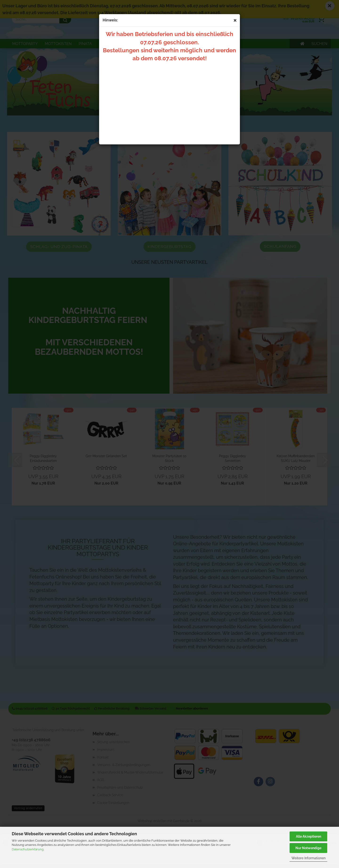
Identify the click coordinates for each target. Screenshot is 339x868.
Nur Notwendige (308, 848)
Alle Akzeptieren (309, 836)
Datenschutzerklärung (28, 849)
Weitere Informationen (309, 858)
